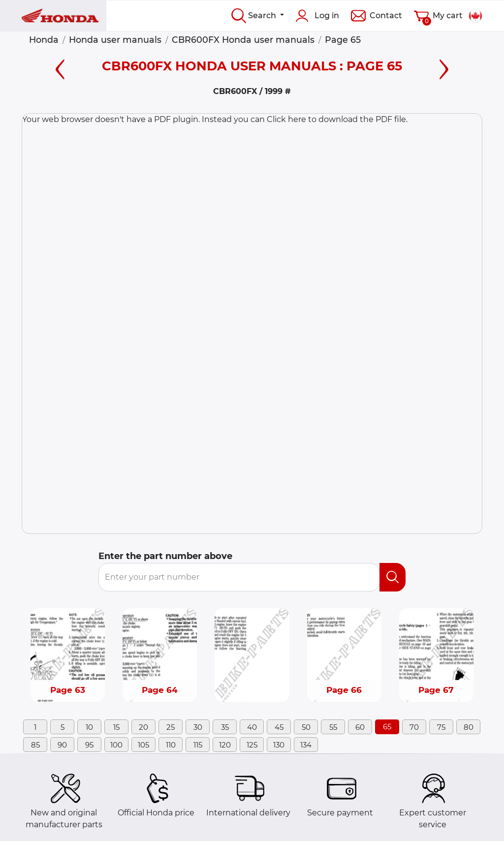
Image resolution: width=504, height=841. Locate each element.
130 (279, 745)
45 (279, 727)
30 (198, 727)
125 (252, 745)
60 (360, 727)
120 (225, 745)
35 (225, 727)
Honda (44, 40)
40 (252, 727)
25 (171, 727)
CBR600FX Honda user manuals (243, 40)
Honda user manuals (115, 40)
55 (333, 727)
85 (35, 745)
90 (62, 745)
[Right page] (444, 68)
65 (387, 727)
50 (306, 727)
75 (441, 727)
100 (116, 745)
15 (116, 727)
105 (143, 745)
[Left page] (60, 68)
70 (414, 727)
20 (143, 727)
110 (171, 745)
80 (469, 727)
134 (306, 745)
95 (89, 745)
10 (89, 727)
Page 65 (343, 40)
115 (198, 745)
